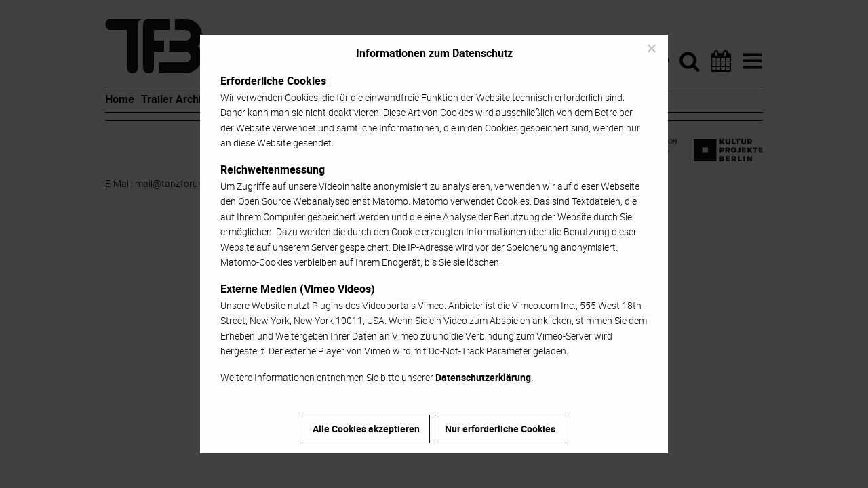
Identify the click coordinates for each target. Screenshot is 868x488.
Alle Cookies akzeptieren (366, 429)
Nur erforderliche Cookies (500, 429)
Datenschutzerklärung (483, 377)
